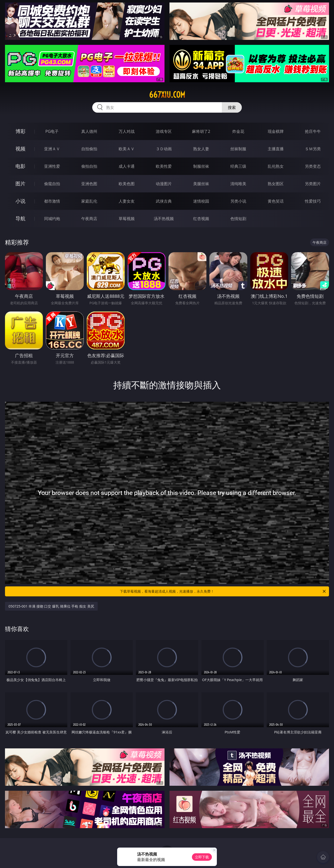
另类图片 (313, 184)
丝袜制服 (238, 149)
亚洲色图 (89, 184)
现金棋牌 (276, 131)
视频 (20, 149)
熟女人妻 (201, 149)
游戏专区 (164, 131)
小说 (20, 201)
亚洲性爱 (52, 166)
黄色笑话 (276, 201)
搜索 (232, 107)
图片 (20, 184)
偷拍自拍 (89, 166)
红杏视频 (201, 219)
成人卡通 (127, 166)
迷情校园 (201, 201)
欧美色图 (127, 184)
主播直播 (276, 149)
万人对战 (127, 131)
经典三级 (238, 166)
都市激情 (52, 201)
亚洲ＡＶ (52, 149)
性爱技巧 (313, 201)
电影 (20, 166)
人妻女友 (127, 201)
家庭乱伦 (89, 201)
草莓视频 (127, 219)
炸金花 (238, 131)
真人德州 (89, 131)
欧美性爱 (164, 166)
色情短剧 (238, 219)
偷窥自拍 (52, 184)
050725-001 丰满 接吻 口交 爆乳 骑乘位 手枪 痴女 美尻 (51, 606)
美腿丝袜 (201, 184)
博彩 (20, 131)
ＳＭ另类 (313, 149)
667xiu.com (167, 95)
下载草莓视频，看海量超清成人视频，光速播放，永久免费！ (223, 591)
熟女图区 (276, 184)
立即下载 (202, 857)
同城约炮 (52, 219)
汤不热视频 (164, 219)
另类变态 (313, 166)
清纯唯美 (238, 184)
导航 (20, 218)
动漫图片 (164, 184)
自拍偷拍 (89, 149)
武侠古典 (164, 201)
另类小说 (238, 201)
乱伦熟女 (276, 166)
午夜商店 (89, 219)
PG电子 (52, 131)
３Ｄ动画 (164, 149)
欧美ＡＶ (127, 149)
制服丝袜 (201, 166)
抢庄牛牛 (313, 131)
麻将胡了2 (201, 131)
